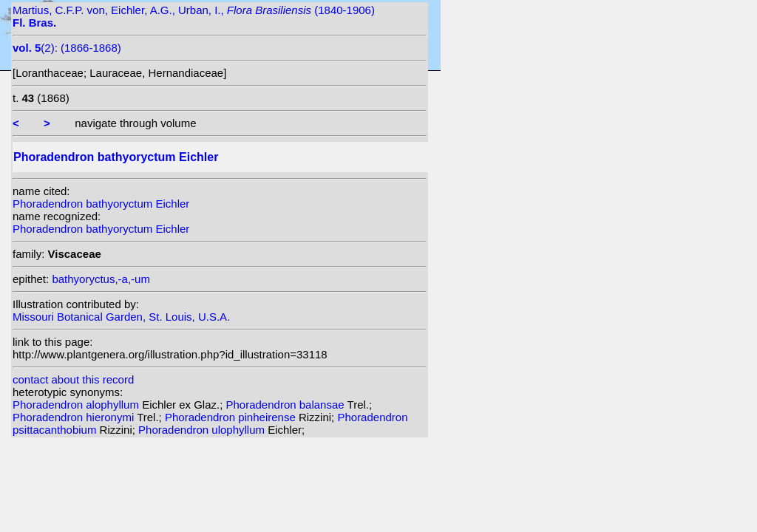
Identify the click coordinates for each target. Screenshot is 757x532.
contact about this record (73, 379)
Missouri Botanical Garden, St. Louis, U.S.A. (121, 317)
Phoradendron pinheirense (232, 417)
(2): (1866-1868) (67, 48)
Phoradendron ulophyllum (203, 430)
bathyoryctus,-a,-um (101, 279)
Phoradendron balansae (287, 405)
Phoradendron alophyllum (77, 405)
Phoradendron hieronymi (75, 417)
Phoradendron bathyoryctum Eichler (101, 204)
